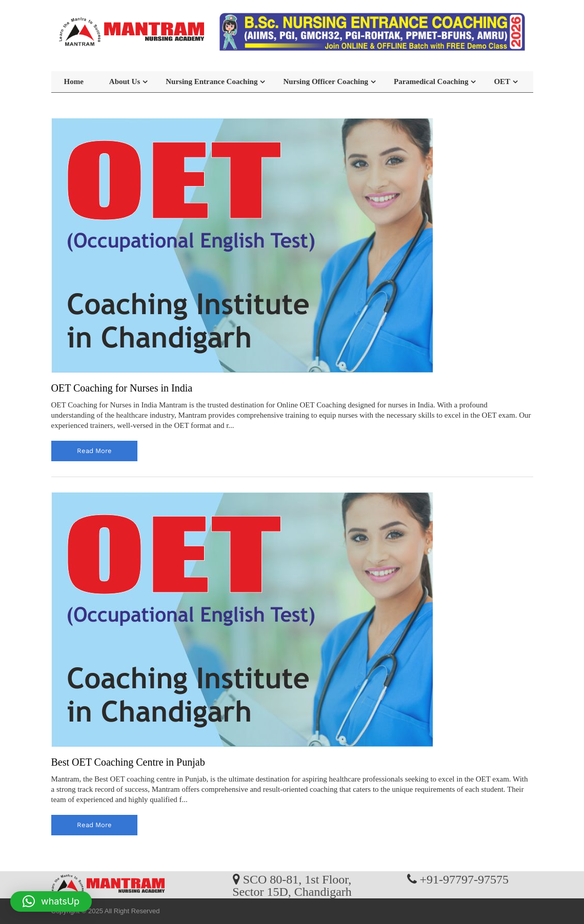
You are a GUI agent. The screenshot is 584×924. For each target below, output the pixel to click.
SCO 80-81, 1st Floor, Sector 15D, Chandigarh (292, 885)
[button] (51, 901)
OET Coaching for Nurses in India (122, 388)
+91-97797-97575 (465, 879)
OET (502, 81)
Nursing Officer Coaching (326, 81)
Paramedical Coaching (431, 81)
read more (94, 451)
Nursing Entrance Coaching (212, 81)
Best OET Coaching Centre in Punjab (128, 762)
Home (74, 81)
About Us (125, 81)
